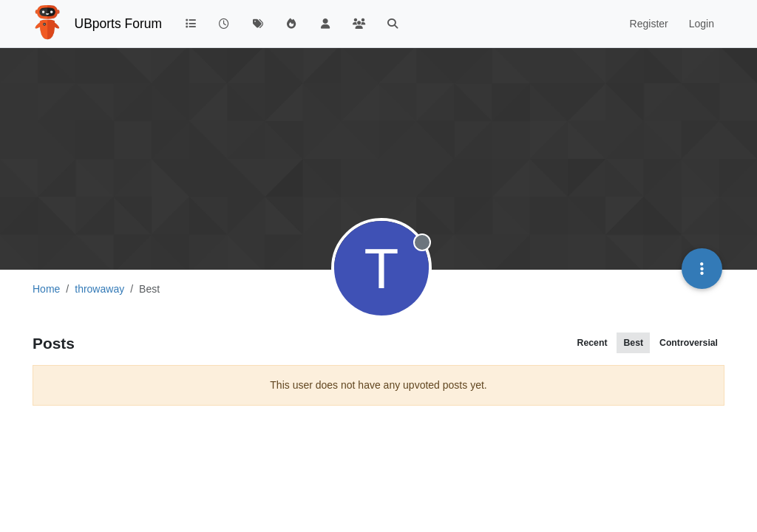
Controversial (689, 343)
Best (633, 343)
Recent (593, 343)
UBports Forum (119, 24)
